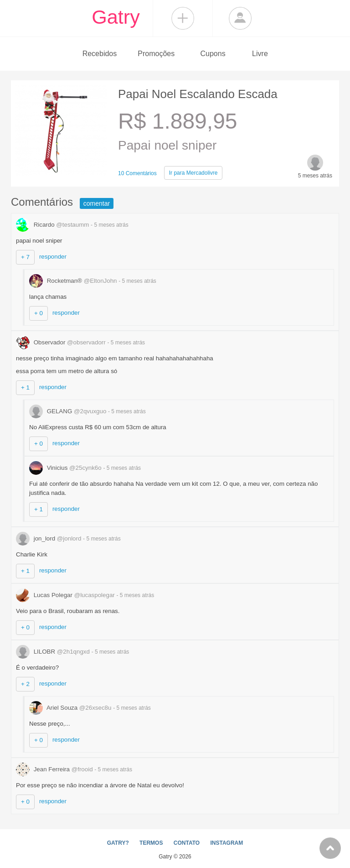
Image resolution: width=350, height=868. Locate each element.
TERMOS (151, 843)
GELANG (69, 411)
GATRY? (118, 843)
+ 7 (25, 257)
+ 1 (25, 387)
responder (53, 257)
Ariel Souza (71, 708)
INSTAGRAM (226, 843)
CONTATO (187, 843)
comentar (97, 203)
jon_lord (49, 538)
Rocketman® (74, 281)
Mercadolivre (193, 173)
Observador (62, 342)
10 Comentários (137, 173)
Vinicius (66, 468)
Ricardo (53, 225)
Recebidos (100, 54)
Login (240, 18)
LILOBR (54, 652)
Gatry (116, 17)
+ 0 (39, 313)
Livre (260, 54)
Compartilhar (183, 18)
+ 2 (25, 684)
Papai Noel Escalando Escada (198, 94)
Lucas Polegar (66, 595)
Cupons (213, 54)
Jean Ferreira (55, 769)
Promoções (156, 54)
